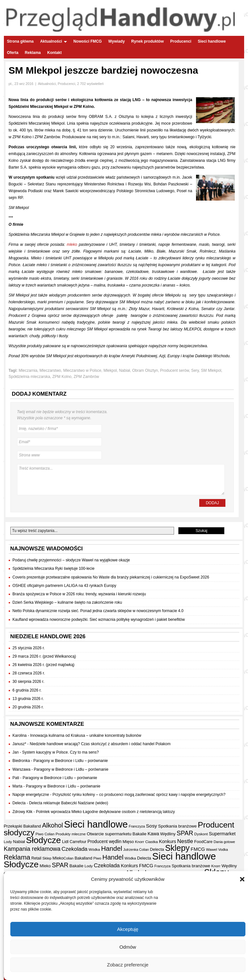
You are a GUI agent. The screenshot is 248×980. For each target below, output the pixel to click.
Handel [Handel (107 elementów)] (112, 848)
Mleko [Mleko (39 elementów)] (58, 858)
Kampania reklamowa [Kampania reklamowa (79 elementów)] (32, 849)
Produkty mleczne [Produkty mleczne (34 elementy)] (71, 834)
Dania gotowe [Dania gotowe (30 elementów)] (224, 842)
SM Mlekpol (211, 370)
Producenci (181, 41)
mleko (72, 245)
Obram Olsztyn (145, 370)
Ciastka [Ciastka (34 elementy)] (152, 842)
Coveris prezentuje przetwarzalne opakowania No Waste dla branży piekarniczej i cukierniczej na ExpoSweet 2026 (111, 577)
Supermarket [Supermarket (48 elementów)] (222, 834)
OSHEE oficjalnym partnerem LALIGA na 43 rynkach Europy (65, 586)
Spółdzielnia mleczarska (30, 377)
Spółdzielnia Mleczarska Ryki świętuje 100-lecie (54, 568)
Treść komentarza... (121, 480)
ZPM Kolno (62, 377)
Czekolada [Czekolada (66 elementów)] (75, 849)
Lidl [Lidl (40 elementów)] (65, 842)
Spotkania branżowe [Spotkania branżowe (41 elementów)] (178, 826)
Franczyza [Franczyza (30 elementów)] (137, 826)
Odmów (128, 949)
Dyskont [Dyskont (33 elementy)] (201, 834)
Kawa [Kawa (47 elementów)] (153, 834)
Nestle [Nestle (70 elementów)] (185, 841)
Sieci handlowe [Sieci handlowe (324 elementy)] (96, 824)
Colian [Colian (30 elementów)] (50, 834)
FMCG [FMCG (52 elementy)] (198, 849)
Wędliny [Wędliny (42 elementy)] (168, 834)
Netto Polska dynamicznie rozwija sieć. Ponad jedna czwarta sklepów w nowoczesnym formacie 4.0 (98, 611)
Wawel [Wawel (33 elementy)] (212, 850)
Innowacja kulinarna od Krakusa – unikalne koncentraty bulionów (86, 735)
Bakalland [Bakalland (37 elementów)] (32, 826)
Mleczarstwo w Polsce (82, 370)
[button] (242, 882)
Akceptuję (128, 932)
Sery (195, 370)
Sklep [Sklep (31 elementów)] (47, 858)
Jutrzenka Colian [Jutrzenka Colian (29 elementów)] (136, 850)
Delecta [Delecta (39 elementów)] (157, 849)
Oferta (13, 53)
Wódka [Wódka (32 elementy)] (94, 850)
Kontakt (54, 53)
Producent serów (175, 370)
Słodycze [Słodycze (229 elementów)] (44, 840)
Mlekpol (110, 370)
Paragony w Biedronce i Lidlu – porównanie (71, 761)
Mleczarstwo (50, 370)
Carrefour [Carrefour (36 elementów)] (78, 842)
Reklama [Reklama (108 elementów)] (17, 857)
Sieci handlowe (212, 41)
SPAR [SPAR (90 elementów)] (185, 833)
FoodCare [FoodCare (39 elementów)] (203, 842)
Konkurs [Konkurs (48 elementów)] (167, 841)
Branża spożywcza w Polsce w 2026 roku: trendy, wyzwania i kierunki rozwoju (79, 594)
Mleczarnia (28, 370)
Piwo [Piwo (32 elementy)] (40, 834)
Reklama (33, 53)
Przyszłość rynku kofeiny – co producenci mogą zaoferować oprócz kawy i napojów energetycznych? (139, 795)
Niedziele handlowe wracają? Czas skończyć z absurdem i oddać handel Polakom (100, 744)
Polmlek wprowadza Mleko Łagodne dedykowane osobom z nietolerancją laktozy (105, 812)
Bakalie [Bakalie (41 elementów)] (139, 834)
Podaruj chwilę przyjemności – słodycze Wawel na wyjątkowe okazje (71, 560)
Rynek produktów (147, 41)
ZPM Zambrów (86, 377)
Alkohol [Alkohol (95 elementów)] (52, 825)
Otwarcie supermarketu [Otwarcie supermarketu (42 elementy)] (109, 834)
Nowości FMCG (88, 41)
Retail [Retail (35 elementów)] (36, 858)
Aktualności (53, 41)
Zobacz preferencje (128, 967)
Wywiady (116, 41)
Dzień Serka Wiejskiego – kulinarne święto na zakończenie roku (67, 602)
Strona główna (21, 41)
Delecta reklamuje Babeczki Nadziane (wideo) (69, 803)
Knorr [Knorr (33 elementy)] (139, 842)
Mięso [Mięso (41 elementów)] (128, 842)
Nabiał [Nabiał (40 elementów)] (19, 842)
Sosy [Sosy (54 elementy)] (151, 826)
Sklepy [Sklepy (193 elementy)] (177, 848)
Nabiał (124, 370)
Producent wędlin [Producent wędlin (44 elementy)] (104, 842)
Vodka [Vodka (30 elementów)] (223, 850)
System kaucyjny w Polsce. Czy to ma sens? (61, 752)
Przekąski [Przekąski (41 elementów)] (13, 826)
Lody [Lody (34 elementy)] (8, 842)
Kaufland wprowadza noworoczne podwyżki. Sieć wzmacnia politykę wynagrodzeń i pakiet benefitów (99, 620)
